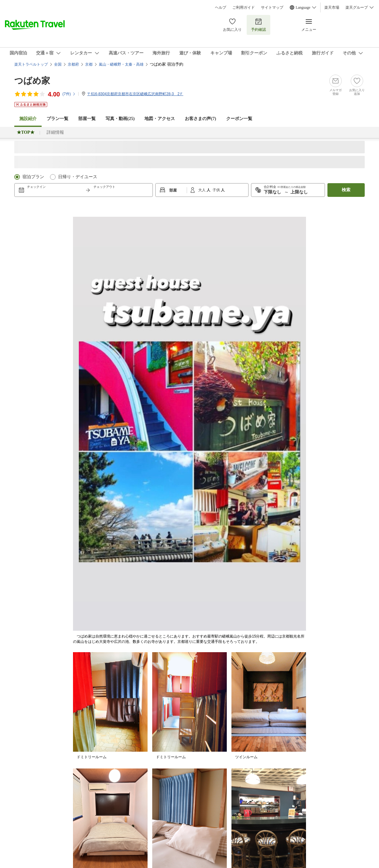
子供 (217, 190)
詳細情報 (55, 132)
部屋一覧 (87, 119)
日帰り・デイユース (78, 177)
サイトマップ (272, 7)
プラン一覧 (57, 119)
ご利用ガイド (244, 7)
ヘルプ (221, 7)
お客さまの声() (200, 119)
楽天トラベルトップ (31, 64)
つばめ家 (32, 81)
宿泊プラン (33, 177)
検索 (346, 190)
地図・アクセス (160, 119)
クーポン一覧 (239, 119)
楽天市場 (332, 7)
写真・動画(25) (120, 119)
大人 (202, 190)
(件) (69, 94)
